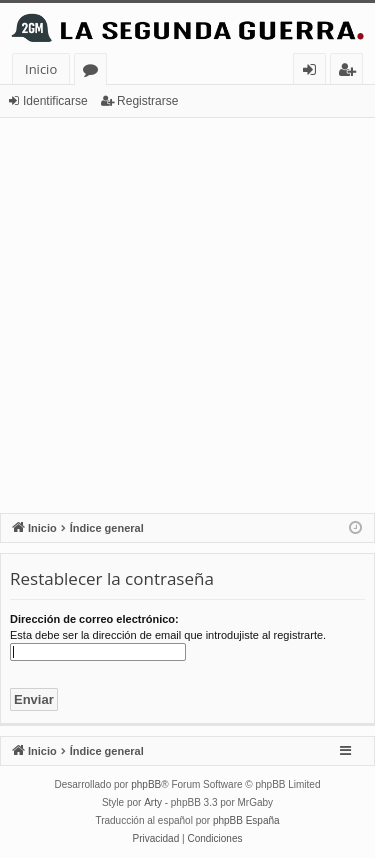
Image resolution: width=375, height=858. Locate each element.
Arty (153, 802)
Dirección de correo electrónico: (94, 619)
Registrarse (147, 101)
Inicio (41, 69)
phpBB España (246, 820)
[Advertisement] (187, 315)
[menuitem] (156, 839)
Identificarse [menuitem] (314, 72)
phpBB (146, 784)
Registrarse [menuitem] (351, 72)
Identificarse (55, 101)
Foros (94, 72)
